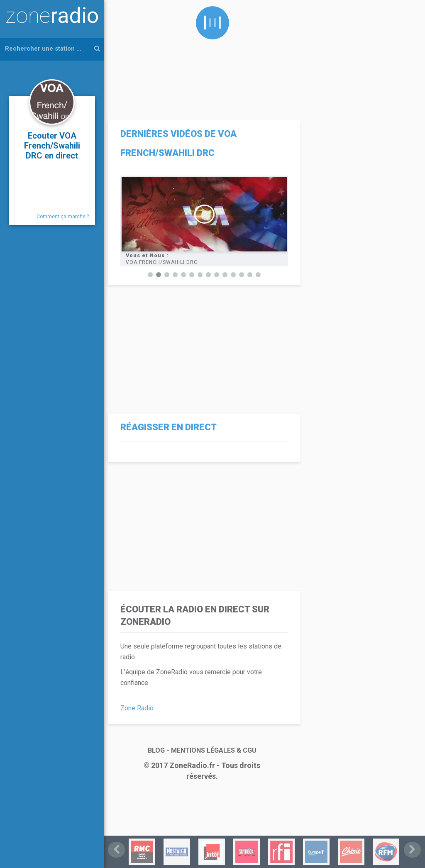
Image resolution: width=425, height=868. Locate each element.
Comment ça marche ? (63, 217)
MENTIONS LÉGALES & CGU (214, 750)
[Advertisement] (202, 58)
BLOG (156, 750)
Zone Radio (137, 708)
